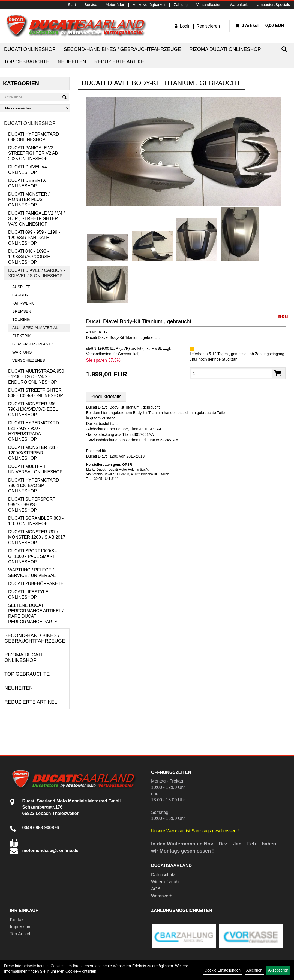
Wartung (22, 352)
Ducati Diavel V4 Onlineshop (28, 170)
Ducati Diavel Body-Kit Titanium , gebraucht (139, 321)
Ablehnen (254, 970)
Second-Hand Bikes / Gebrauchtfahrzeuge (122, 49)
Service (91, 5)
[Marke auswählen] (35, 108)
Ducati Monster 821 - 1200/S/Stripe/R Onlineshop (33, 453)
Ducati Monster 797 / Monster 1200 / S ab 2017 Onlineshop (37, 537)
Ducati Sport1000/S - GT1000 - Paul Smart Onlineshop (32, 556)
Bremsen (22, 311)
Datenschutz (163, 875)
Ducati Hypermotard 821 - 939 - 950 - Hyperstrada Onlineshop (34, 431)
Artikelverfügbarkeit (149, 5)
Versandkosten (209, 5)
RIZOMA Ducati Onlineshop (225, 49)
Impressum (21, 927)
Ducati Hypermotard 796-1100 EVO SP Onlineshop (34, 486)
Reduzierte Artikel (120, 62)
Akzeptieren (278, 970)
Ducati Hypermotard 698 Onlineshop (34, 137)
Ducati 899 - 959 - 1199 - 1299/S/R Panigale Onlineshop (34, 238)
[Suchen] (284, 49)
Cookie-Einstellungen (223, 970)
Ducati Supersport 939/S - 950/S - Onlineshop (32, 505)
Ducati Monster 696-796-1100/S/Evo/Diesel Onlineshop (33, 409)
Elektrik (22, 336)
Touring (21, 319)
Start (72, 5)
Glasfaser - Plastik (33, 344)
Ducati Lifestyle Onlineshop (28, 594)
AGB (156, 889)
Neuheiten (72, 62)
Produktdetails (106, 397)
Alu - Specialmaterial (35, 328)
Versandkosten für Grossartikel (112, 354)
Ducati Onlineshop (30, 49)
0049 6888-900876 (41, 828)
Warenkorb (239, 5)
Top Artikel (20, 934)
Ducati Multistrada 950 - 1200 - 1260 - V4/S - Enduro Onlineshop (36, 377)
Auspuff (21, 287)
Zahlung (181, 5)
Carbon (20, 295)
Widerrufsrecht (165, 882)
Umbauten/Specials (273, 5)
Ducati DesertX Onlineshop (27, 183)
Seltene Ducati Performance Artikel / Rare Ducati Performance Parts (36, 614)
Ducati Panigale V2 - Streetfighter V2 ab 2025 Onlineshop (33, 153)
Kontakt (17, 920)
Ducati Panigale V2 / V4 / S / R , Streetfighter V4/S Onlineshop (36, 219)
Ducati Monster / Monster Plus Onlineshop (29, 200)
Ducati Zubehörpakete (36, 584)
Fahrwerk (23, 303)
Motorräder (115, 5)
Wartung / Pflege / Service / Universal (32, 573)
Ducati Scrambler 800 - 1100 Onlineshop (36, 521)
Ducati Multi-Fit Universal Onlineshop (35, 469)
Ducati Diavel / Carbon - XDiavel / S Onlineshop (37, 273)
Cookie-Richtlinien (81, 971)
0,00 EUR (260, 25)
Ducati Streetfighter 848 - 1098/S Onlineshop (36, 393)
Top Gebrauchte (27, 62)
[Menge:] (232, 373)
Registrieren (208, 26)
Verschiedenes (29, 360)
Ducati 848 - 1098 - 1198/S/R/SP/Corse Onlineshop (29, 257)
